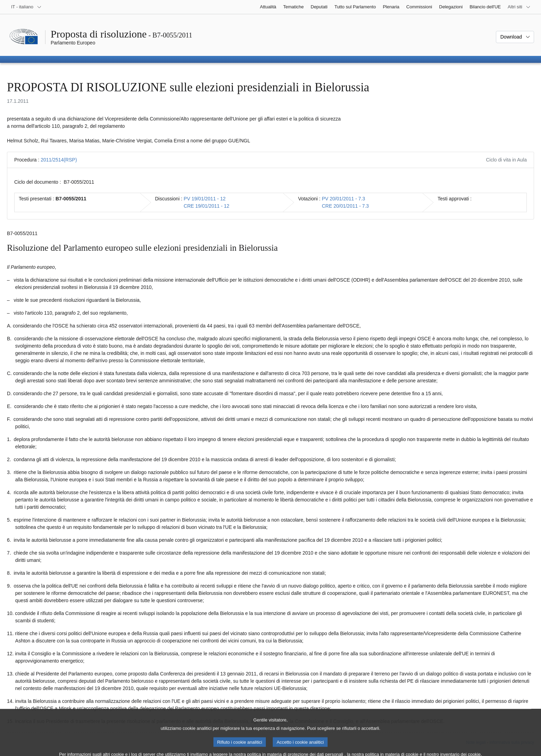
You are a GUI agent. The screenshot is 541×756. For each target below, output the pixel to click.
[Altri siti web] (519, 7)
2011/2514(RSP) (59, 160)
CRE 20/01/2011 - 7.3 (345, 206)
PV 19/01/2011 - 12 (205, 199)
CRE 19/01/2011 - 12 (206, 206)
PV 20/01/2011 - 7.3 (343, 199)
